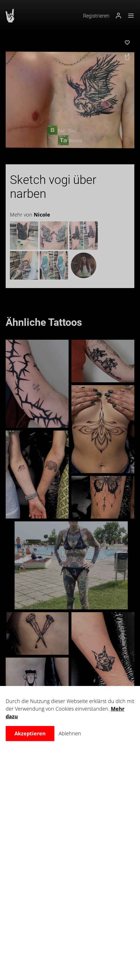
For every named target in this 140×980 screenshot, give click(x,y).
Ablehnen (70, 733)
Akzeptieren (30, 733)
